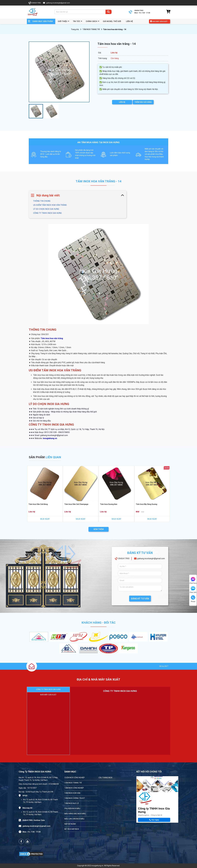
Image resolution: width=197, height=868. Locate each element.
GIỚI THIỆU (63, 21)
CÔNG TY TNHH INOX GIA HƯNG (47, 213)
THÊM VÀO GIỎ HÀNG (143, 102)
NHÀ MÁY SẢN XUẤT (160, 21)
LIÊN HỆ (122, 102)
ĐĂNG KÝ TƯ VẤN (140, 599)
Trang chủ (75, 29)
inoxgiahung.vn (50, 438)
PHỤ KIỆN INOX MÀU (72, 808)
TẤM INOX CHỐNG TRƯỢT (75, 798)
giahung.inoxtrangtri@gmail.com (58, 3)
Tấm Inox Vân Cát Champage (76, 504)
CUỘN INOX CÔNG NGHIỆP (75, 778)
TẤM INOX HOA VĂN (72, 793)
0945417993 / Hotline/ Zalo (34, 820)
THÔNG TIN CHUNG (42, 201)
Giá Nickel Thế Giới (112, 21)
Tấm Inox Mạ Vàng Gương (146, 504)
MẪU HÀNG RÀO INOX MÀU (75, 814)
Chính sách (92, 21)
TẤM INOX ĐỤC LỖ (72, 803)
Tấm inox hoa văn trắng (52, 338)
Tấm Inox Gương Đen (109, 504)
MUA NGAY (45, 519)
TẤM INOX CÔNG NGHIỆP (74, 788)
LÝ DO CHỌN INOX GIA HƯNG (46, 209)
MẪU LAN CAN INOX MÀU (74, 819)
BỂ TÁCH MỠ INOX (72, 829)
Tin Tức (77, 21)
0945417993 (36, 3)
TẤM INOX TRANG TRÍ (91, 29)
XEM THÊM (99, 529)
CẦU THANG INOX (105, 778)
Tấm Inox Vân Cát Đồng (38, 504)
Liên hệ (129, 21)
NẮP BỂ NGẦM (70, 824)
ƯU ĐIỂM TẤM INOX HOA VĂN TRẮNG (50, 205)
